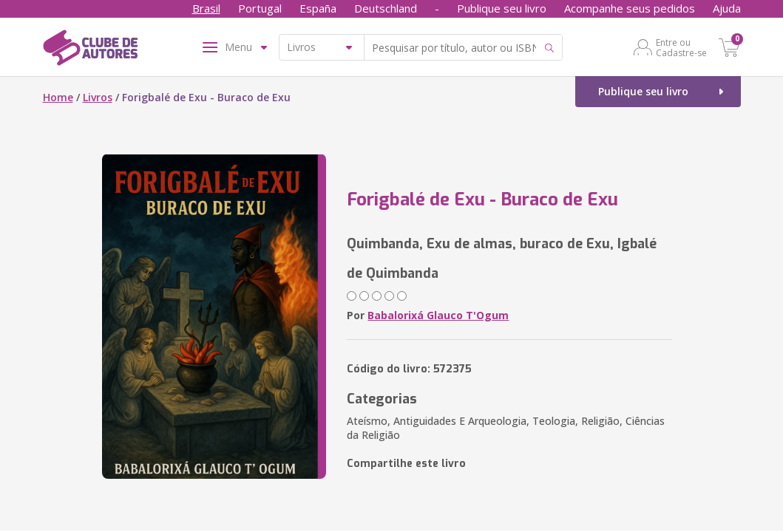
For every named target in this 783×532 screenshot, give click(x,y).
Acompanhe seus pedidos (630, 8)
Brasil (206, 8)
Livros (98, 97)
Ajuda (727, 8)
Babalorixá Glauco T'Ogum (438, 315)
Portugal (260, 8)
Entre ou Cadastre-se (681, 47)
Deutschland (386, 8)
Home (58, 97)
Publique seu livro (502, 8)
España (318, 8)
